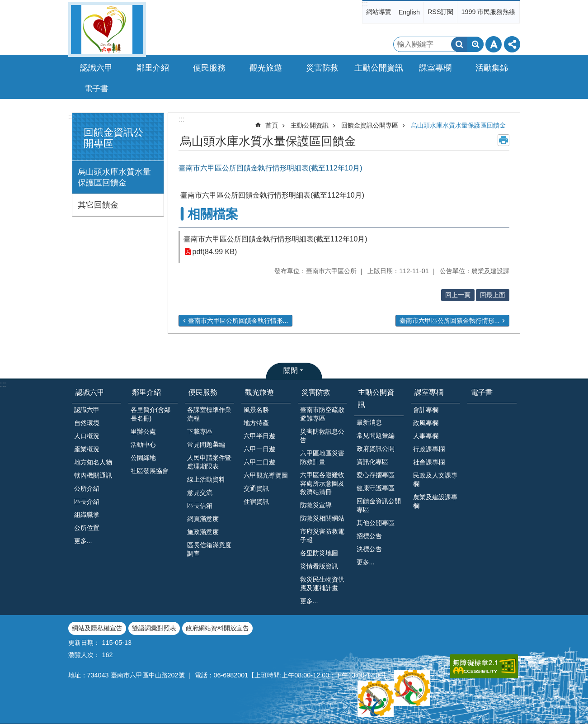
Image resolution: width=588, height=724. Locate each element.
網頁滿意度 (203, 519)
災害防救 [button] (322, 68)
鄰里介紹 (146, 392)
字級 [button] (494, 44)
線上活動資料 (206, 479)
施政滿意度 (203, 532)
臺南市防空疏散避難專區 (322, 414)
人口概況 (87, 436)
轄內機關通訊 (93, 475)
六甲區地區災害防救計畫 (322, 457)
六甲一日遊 (259, 449)
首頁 (272, 125)
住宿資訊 (256, 502)
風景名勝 (256, 410)
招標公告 (369, 536)
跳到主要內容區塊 (5, 5)
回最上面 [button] (493, 295)
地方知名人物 (93, 462)
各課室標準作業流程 (209, 414)
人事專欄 (426, 436)
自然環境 (87, 423)
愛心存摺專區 (376, 475)
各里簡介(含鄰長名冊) (151, 414)
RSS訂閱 (441, 12)
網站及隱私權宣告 (97, 628)
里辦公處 (143, 431)
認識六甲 (90, 392)
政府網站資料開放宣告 (217, 628)
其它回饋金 (98, 205)
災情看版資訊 (319, 566)
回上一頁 (458, 295)
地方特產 (256, 423)
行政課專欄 (429, 449)
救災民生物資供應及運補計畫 (322, 584)
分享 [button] (512, 44)
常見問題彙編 (376, 435)
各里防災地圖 (319, 553)
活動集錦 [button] (492, 68)
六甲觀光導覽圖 (266, 475)
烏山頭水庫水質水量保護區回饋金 (114, 177)
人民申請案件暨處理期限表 (209, 462)
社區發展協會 (150, 471)
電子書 (96, 89)
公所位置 (87, 528)
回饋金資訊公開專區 (370, 125)
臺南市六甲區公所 (107, 30)
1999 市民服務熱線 (488, 12)
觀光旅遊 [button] (266, 68)
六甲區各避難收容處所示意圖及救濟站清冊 (322, 483)
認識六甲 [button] (96, 68)
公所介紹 (87, 488)
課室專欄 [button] (435, 68)
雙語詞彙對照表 (154, 628)
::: (365, 4)
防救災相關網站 (322, 518)
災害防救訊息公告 (322, 436)
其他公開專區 (376, 523)
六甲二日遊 (259, 462)
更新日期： (84, 643)
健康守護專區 (376, 488)
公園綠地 (143, 458)
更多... (83, 541)
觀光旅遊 (259, 392)
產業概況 (87, 449)
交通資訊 (256, 488)
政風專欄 (426, 423)
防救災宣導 (316, 505)
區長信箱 (200, 506)
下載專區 (200, 431)
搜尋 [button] (459, 44)
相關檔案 (213, 214)
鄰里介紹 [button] (153, 68)
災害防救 (316, 392)
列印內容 (503, 140)
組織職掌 (87, 515)
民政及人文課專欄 (435, 480)
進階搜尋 (475, 44)
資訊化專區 (372, 462)
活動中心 (143, 445)
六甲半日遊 (259, 436)
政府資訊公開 (376, 449)
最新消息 (369, 422)
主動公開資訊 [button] (379, 68)
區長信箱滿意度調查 (209, 549)
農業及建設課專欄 (435, 501)
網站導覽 (379, 12)
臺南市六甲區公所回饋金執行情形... (238, 321)
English (409, 12)
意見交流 (200, 492)
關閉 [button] (291, 371)
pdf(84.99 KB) (215, 252)
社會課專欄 (429, 462)
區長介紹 (87, 502)
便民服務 (203, 392)
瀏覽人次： (84, 655)
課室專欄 (429, 392)
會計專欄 (426, 410)
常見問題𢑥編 (206, 445)
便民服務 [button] (209, 68)
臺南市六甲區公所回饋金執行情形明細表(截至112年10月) (275, 239)
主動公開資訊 (310, 125)
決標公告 (369, 549)
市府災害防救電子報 (322, 536)
